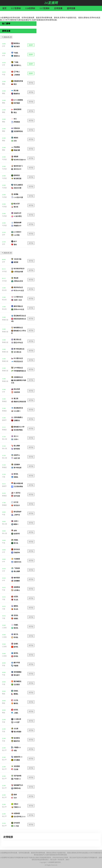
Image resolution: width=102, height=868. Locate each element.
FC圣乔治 (17, 493)
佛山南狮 (17, 571)
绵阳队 (16, 477)
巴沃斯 (16, 769)
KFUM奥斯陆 (18, 100)
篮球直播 (71, 8)
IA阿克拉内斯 (18, 272)
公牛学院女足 (18, 368)
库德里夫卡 (17, 226)
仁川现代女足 (18, 297)
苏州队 (16, 656)
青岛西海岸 (17, 512)
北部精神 (17, 465)
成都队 (16, 619)
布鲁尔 (16, 804)
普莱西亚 (17, 175)
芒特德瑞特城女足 (20, 371)
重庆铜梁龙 (17, 681)
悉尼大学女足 (18, 343)
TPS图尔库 (17, 719)
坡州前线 (17, 449)
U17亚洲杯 (45, 8)
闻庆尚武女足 (18, 287)
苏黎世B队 (17, 788)
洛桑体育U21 (18, 757)
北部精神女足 (18, 377)
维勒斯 (16, 157)
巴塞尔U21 (17, 807)
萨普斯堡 (17, 122)
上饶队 (16, 713)
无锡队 (16, 625)
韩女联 (4, 290)
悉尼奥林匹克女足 (20, 316)
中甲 (4, 46)
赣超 (4, 694)
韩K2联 (5, 439)
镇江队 (16, 634)
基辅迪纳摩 (17, 223)
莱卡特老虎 (17, 468)
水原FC (16, 521)
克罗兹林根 (17, 776)
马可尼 (16, 502)
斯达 (15, 113)
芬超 (4, 665)
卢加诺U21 (17, 779)
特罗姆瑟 (17, 103)
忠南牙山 (17, 455)
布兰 (15, 119)
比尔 (15, 798)
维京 (15, 84)
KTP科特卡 (18, 232)
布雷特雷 (17, 813)
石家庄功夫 (17, 562)
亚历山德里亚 (18, 185)
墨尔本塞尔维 (18, 483)
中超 (4, 75)
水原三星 (17, 458)
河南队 (16, 540)
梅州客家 (17, 578)
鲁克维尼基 (17, 179)
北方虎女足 (17, 352)
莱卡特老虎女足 (19, 349)
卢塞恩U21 (17, 747)
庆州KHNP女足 (19, 309)
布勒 (15, 751)
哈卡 (15, 241)
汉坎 (15, 141)
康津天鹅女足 (18, 306)
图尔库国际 (17, 732)
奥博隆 (16, 194)
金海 (15, 531)
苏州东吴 (17, 549)
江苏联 (4, 628)
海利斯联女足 (18, 328)
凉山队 (16, 609)
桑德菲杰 (17, 94)
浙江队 (16, 543)
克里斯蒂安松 (18, 131)
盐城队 (16, 644)
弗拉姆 (16, 278)
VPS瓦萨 (17, 722)
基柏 (15, 245)
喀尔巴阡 (17, 204)
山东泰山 (17, 590)
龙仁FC (16, 436)
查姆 (15, 795)
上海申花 (17, 515)
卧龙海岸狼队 (18, 430)
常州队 (16, 637)
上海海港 (17, 75)
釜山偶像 (17, 446)
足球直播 (58, 8)
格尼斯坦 (17, 738)
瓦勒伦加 (17, 128)
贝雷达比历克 (18, 281)
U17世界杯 (16, 8)
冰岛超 (4, 271)
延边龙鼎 (17, 389)
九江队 (16, 700)
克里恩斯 (17, 766)
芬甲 (4, 235)
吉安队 (16, 710)
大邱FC (16, 439)
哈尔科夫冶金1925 (20, 160)
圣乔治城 (17, 496)
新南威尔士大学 (19, 427)
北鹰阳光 (17, 421)
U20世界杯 (30, 8)
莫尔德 (16, 91)
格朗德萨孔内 (18, 785)
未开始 (31, 83)
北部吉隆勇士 (18, 417)
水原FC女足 (18, 300)
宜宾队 (16, 615)
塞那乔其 (17, 741)
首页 (4, 8)
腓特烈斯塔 (17, 109)
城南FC (16, 524)
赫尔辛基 (17, 663)
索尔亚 (16, 207)
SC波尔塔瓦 (18, 216)
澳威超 (4, 401)
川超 (4, 477)
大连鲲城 (17, 559)
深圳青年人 (17, 65)
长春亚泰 (17, 392)
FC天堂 (16, 826)
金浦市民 (17, 534)
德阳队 (16, 606)
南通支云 (17, 56)
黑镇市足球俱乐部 (20, 402)
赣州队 (16, 703)
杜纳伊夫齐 (17, 213)
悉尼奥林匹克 (18, 408)
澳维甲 (4, 420)
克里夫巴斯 (17, 188)
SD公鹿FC (17, 411)
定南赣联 (17, 581)
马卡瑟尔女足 (18, 358)
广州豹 (16, 62)
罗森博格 (17, 147)
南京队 (16, 628)
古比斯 (16, 729)
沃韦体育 (17, 823)
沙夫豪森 (17, 760)
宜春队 (16, 691)
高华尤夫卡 (17, 169)
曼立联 (16, 399)
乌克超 (4, 159)
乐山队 (16, 600)
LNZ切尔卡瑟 (18, 197)
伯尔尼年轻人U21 (20, 817)
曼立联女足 (17, 340)
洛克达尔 (17, 505)
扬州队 (16, 647)
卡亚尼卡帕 (17, 259)
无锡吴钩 (17, 553)
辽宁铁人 (17, 72)
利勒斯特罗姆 (18, 81)
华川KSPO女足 (19, 291)
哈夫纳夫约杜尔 (19, 269)
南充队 (16, 474)
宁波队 (16, 53)
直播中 (31, 45)
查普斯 (16, 262)
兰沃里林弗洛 (18, 487)
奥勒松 (16, 138)
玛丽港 (16, 666)
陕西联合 (17, 43)
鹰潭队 (16, 694)
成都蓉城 (17, 587)
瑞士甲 (4, 750)
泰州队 (16, 653)
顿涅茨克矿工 (18, 166)
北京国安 (17, 685)
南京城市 (17, 47)
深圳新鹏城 (17, 672)
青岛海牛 (17, 675)
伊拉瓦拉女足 (18, 361)
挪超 (4, 84)
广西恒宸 (17, 568)
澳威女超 (5, 320)
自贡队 (16, 597)
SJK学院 (17, 235)
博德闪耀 (17, 150)
